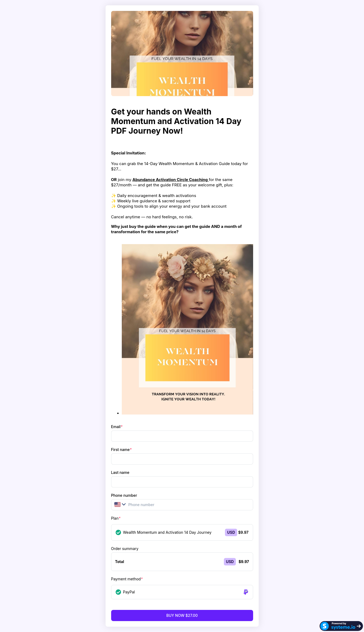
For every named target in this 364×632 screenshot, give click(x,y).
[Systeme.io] (341, 626)
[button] (118, 504)
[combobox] (118, 504)
